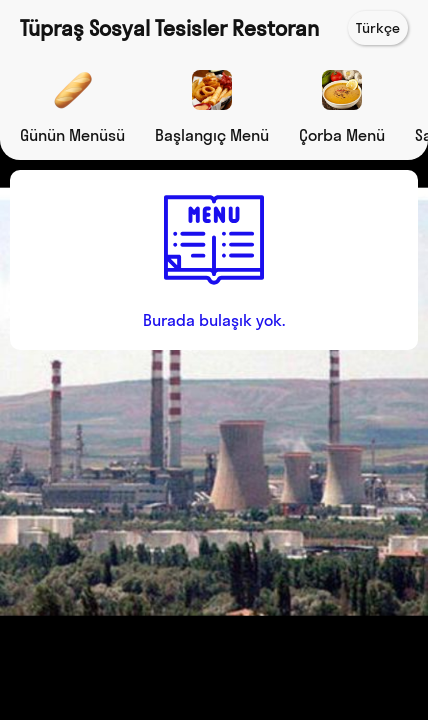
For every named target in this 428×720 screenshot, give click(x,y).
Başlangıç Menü (212, 135)
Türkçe (378, 28)
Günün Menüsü (72, 135)
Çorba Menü (342, 135)
